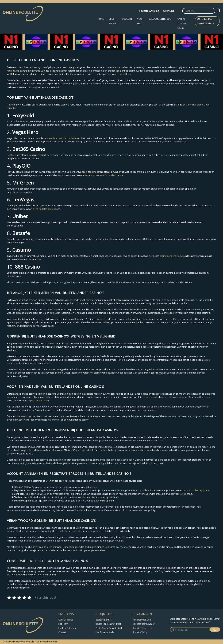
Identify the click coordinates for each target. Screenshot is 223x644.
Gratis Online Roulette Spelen (110, 628)
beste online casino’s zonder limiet (62, 138)
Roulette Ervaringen (142, 628)
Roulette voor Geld (142, 620)
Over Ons (169, 11)
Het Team (63, 624)
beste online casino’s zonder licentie (104, 175)
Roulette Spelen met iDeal (108, 624)
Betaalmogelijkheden (160, 19)
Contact (62, 632)
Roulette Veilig (140, 632)
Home (101, 19)
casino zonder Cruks (170, 256)
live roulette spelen (45, 209)
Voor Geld (140, 21)
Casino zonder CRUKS (182, 23)
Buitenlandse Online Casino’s (205, 21)
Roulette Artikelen (149, 11)
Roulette (127, 19)
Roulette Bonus (103, 620)
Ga (215, 630)
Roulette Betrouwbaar (144, 624)
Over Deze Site (66, 620)
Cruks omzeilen (41, 400)
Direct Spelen (112, 21)
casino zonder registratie (196, 490)
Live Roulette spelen (105, 632)
